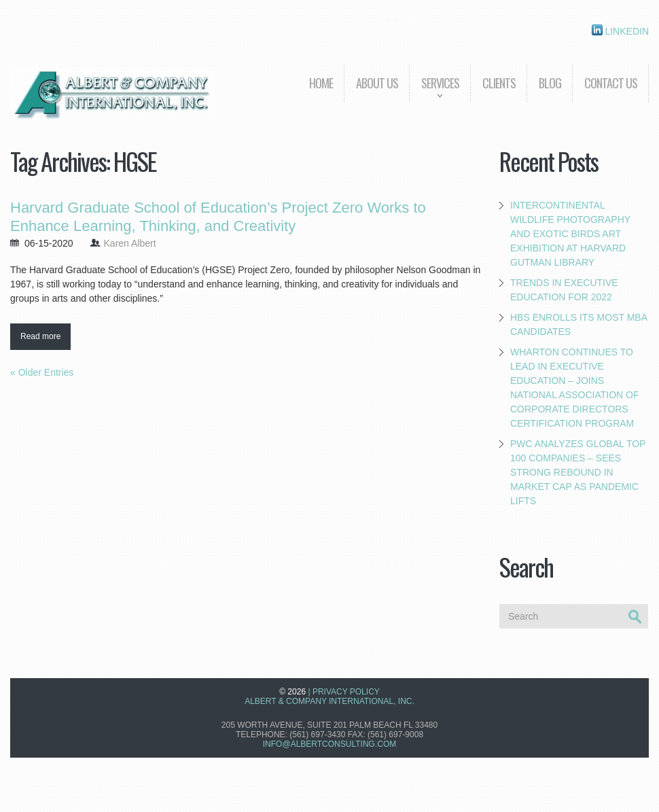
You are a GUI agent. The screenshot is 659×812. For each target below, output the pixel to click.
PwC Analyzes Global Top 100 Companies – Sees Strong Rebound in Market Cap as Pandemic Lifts (578, 472)
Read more (40, 336)
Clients (499, 83)
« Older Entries (42, 372)
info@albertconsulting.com (329, 744)
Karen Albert (130, 243)
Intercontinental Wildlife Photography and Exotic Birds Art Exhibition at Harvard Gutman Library (570, 234)
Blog (550, 83)
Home (321, 83)
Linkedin (620, 31)
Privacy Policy (346, 692)
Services (434, 93)
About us (377, 83)
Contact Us (611, 83)
